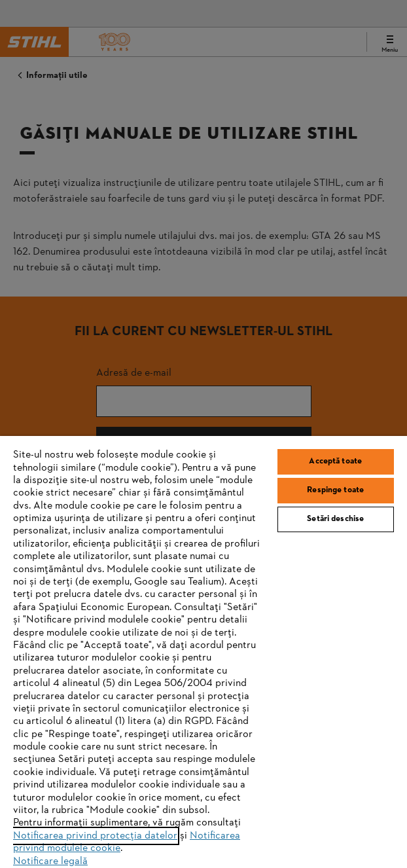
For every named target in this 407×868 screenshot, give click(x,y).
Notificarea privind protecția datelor (95, 836)
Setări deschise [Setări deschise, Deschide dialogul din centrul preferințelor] (335, 519)
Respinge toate (335, 490)
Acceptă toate (335, 461)
